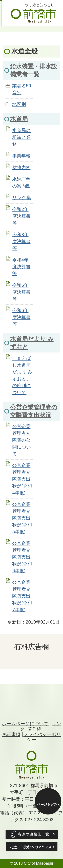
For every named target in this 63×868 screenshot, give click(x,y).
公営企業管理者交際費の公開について (22, 440)
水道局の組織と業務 (21, 137)
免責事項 (11, 734)
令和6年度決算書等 (21, 317)
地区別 (19, 104)
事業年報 (21, 156)
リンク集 (22, 198)
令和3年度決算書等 (21, 241)
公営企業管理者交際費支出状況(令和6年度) (22, 557)
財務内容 (21, 167)
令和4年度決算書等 (21, 267)
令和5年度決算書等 (21, 292)
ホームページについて (25, 724)
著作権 (35, 729)
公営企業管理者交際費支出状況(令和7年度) (22, 596)
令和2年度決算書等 (21, 216)
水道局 (19, 119)
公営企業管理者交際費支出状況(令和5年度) (22, 518)
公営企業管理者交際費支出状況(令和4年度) (22, 479)
